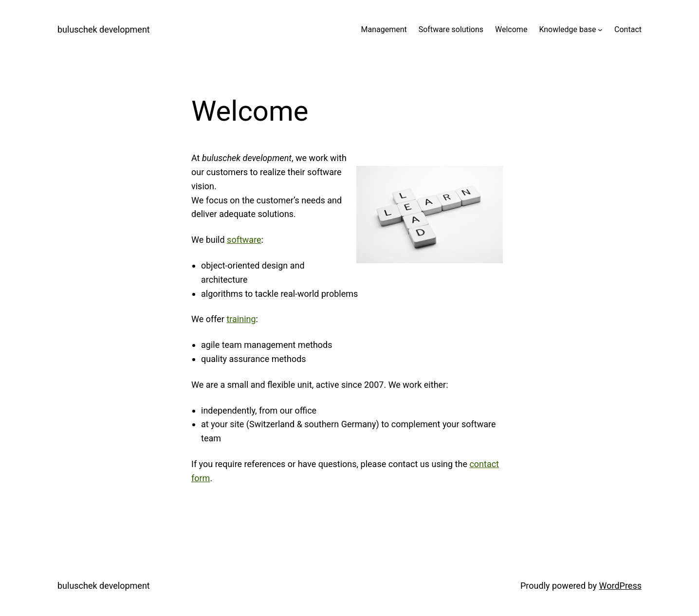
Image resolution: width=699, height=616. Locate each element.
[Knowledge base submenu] (600, 30)
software (244, 240)
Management (384, 29)
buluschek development (104, 29)
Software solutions (451, 29)
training (241, 319)
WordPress (620, 586)
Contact (628, 29)
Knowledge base (567, 29)
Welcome (511, 29)
